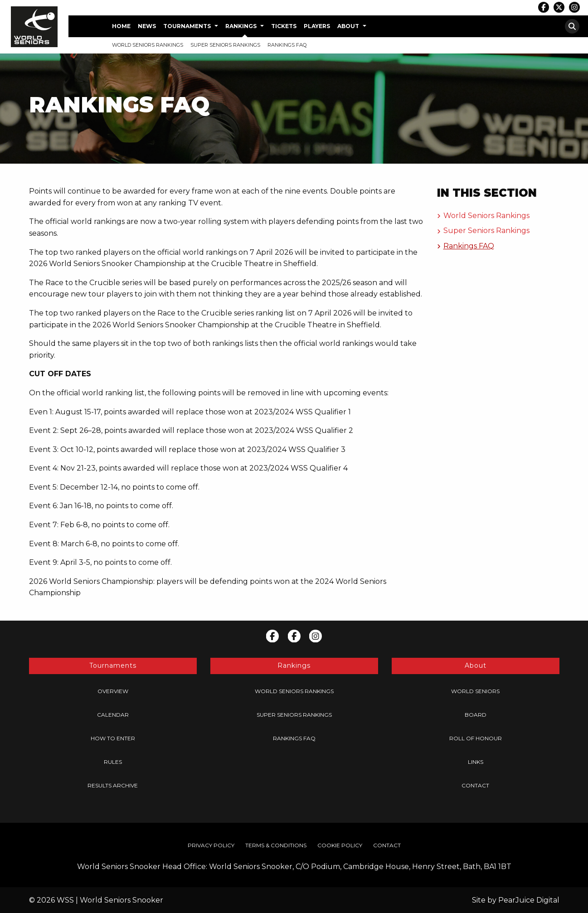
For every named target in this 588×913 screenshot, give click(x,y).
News (147, 26)
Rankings (241, 26)
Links (476, 762)
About (348, 26)
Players (317, 26)
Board (476, 715)
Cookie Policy (340, 845)
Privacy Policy (211, 845)
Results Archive (113, 785)
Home (121, 26)
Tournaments (187, 26)
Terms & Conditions (276, 845)
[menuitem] (121, 26)
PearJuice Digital (529, 900)
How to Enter (113, 738)
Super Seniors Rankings (225, 45)
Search (572, 26)
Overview (113, 691)
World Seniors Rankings (148, 45)
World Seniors (475, 691)
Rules (113, 762)
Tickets (284, 26)
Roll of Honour (476, 738)
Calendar (113, 715)
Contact (475, 785)
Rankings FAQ (287, 45)
